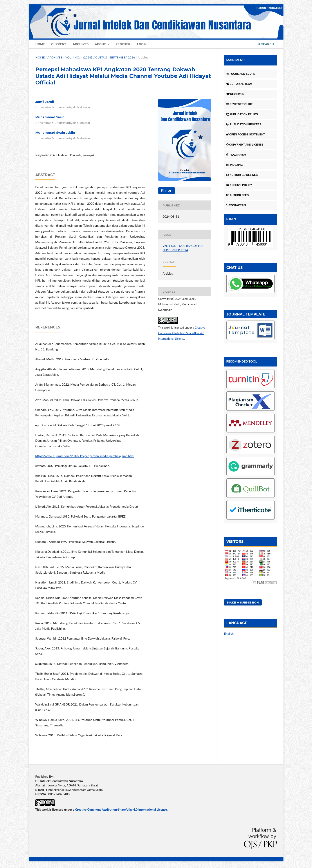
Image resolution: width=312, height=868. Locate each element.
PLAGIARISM (236, 155)
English (229, 634)
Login (142, 44)
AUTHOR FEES (238, 195)
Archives (81, 44)
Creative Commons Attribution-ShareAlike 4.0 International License (182, 333)
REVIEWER (235, 94)
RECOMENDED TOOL (242, 361)
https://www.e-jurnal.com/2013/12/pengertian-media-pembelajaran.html (85, 456)
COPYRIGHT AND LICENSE (245, 145)
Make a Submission (243, 602)
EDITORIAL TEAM (239, 84)
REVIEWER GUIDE (240, 104)
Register (123, 44)
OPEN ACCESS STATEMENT (246, 135)
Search (266, 44)
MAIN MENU (236, 60)
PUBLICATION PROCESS (244, 124)
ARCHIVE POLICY (239, 185)
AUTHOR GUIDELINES (242, 175)
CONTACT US (236, 205)
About (101, 44)
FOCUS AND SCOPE (241, 74)
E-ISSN (231, 219)
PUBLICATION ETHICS (242, 114)
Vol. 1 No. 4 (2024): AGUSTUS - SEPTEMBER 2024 (100, 57)
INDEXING (235, 165)
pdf (168, 191)
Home (40, 44)
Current (59, 44)
